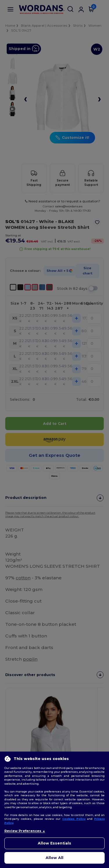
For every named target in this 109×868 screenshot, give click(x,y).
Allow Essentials (54, 843)
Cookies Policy (74, 819)
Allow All (54, 858)
